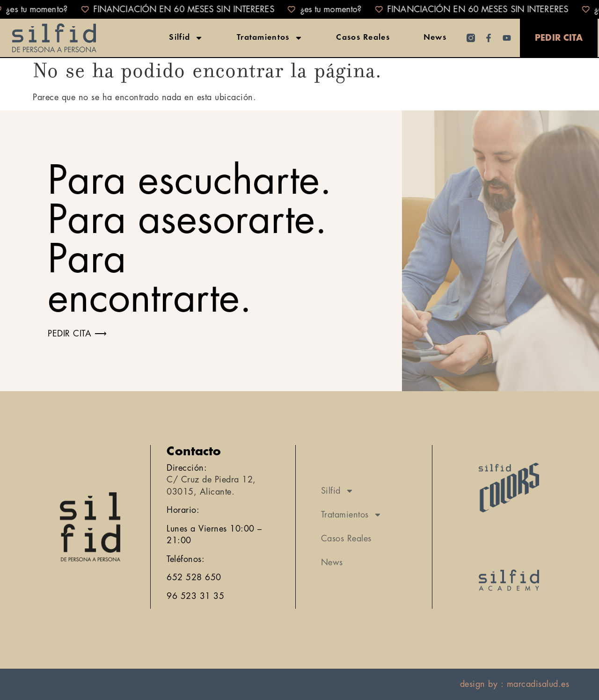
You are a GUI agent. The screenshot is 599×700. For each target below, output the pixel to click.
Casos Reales (363, 38)
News (435, 38)
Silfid (186, 38)
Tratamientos (270, 38)
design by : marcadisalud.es (515, 684)
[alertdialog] (299, 9)
